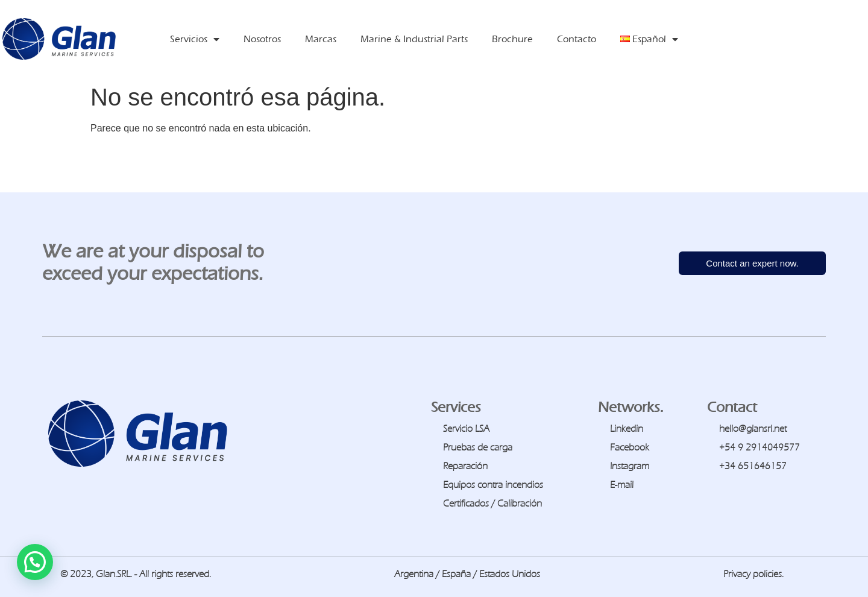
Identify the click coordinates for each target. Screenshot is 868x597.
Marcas (321, 39)
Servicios (195, 39)
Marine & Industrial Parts (414, 39)
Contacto (577, 39)
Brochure (512, 39)
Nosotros (262, 39)
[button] (35, 562)
